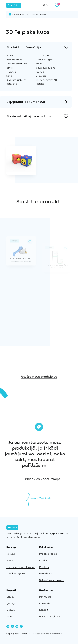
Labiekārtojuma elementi (21, 567)
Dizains (43, 560)
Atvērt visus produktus (39, 395)
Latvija (10, 597)
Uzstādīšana (46, 574)
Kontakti (44, 610)
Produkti (26, 14)
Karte (9, 617)
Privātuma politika (49, 617)
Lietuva (11, 610)
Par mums (45, 597)
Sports (10, 560)
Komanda (45, 604)
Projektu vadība (48, 554)
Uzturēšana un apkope (52, 580)
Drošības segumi (16, 574)
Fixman (15, 14)
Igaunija (11, 604)
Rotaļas (11, 554)
